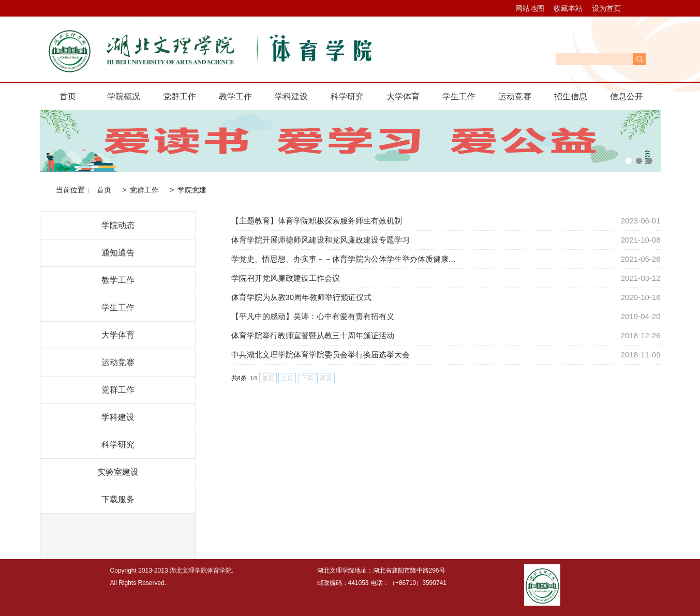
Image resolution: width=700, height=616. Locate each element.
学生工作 (459, 96)
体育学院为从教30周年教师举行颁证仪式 (302, 297)
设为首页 (606, 8)
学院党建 (192, 190)
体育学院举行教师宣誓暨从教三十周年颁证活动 (313, 335)
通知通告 (118, 253)
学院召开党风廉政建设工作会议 (286, 278)
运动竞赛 (515, 96)
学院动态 (118, 225)
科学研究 (347, 96)
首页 (68, 96)
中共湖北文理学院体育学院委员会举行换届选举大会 (321, 355)
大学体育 (403, 96)
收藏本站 (568, 8)
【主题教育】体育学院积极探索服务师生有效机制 (317, 221)
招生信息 (571, 96)
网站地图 (530, 8)
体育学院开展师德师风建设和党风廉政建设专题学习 (321, 240)
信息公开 (627, 96)
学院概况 (124, 96)
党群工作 (180, 96)
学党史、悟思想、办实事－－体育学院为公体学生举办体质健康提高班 (347, 259)
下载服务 (118, 499)
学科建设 (291, 96)
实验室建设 (118, 472)
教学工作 (235, 96)
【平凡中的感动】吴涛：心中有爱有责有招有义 (313, 316)
